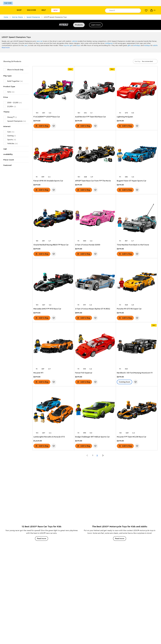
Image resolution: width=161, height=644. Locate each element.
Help (44, 10)
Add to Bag (44, 126)
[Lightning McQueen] (137, 91)
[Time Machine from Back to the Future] (137, 219)
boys (78, 45)
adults (155, 45)
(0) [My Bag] (153, 10)
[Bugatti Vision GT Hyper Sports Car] (137, 155)
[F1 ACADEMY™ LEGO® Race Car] (53, 91)
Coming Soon (124, 382)
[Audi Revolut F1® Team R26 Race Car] (95, 91)
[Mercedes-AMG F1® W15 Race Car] (53, 283)
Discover (31, 10)
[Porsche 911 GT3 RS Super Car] (137, 283)
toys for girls (68, 45)
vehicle (74, 41)
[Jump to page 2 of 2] (103, 455)
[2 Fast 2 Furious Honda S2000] (95, 219)
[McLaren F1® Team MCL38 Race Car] (137, 411)
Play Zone (8, 3)
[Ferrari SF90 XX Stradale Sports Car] (53, 155)
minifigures (109, 43)
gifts (129, 45)
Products (79, 25)
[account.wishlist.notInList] (54, 126)
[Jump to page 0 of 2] (87, 455)
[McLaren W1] (53, 347)
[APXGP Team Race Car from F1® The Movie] (95, 155)
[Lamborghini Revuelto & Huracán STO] (53, 411)
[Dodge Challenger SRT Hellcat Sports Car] (95, 411)
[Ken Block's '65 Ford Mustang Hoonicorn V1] (137, 347)
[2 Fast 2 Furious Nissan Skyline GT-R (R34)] (95, 283)
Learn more (96, 25)
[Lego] (6, 10)
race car (39, 41)
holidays (147, 45)
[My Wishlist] (146, 10)
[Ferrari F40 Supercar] (95, 347)
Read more (6, 48)
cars (26, 45)
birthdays (137, 45)
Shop (19, 10)
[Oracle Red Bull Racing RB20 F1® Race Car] (53, 219)
